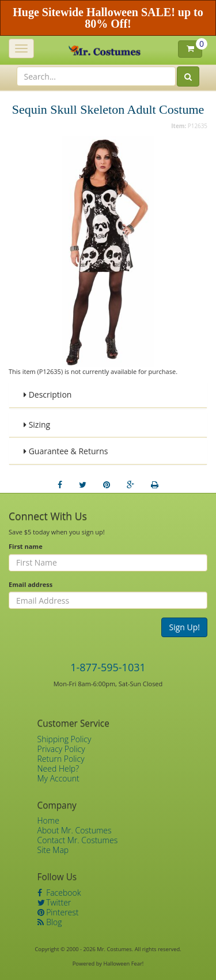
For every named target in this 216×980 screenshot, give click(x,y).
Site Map (53, 850)
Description (48, 394)
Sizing (37, 424)
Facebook (59, 893)
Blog (50, 922)
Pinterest (58, 912)
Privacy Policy (61, 749)
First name (26, 546)
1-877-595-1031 (108, 667)
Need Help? (58, 768)
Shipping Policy (65, 739)
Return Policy (61, 759)
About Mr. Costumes (75, 830)
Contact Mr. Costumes (78, 840)
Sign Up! (184, 627)
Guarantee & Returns (66, 451)
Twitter (54, 902)
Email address (31, 584)
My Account (58, 778)
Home (48, 820)
